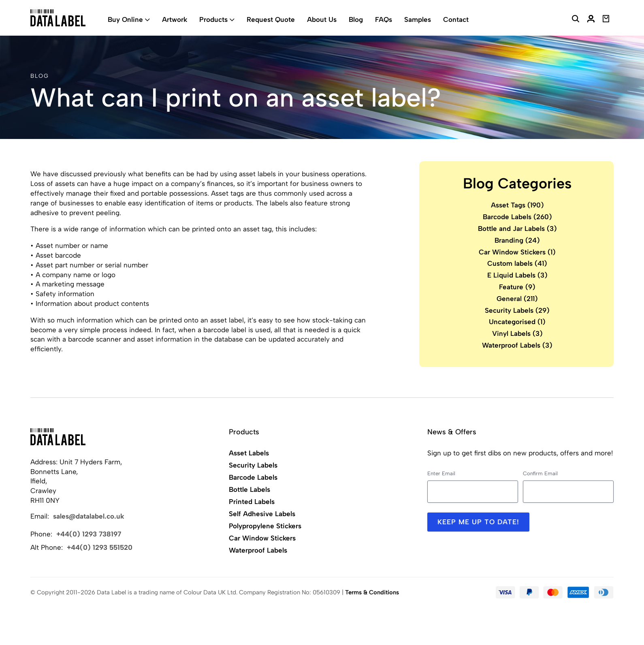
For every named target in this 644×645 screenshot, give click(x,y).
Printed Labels (252, 502)
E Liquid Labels (517, 275)
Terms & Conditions (372, 592)
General (517, 299)
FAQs (384, 19)
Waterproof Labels (517, 345)
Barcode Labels (517, 217)
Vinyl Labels (517, 333)
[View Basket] (606, 20)
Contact (456, 19)
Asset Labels (249, 453)
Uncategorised (517, 322)
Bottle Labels (249, 489)
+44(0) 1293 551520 (100, 547)
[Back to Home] (58, 437)
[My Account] (591, 20)
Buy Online (125, 19)
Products (213, 19)
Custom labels (517, 263)
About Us (322, 19)
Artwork (175, 19)
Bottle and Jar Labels (517, 229)
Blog (356, 19)
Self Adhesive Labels (262, 514)
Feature (517, 287)
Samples (418, 19)
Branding (517, 240)
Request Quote (271, 19)
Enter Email (441, 473)
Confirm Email (540, 473)
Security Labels (517, 310)
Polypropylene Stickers (265, 526)
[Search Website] (576, 20)
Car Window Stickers (517, 252)
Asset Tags (517, 205)
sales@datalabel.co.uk (89, 516)
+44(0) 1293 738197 (89, 534)
